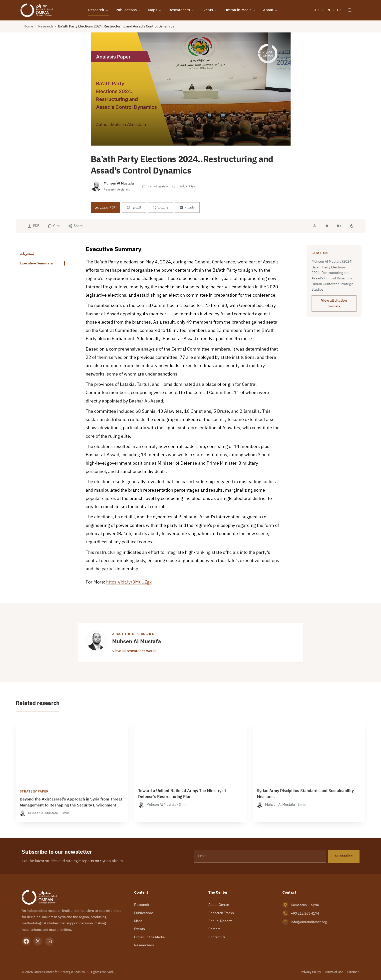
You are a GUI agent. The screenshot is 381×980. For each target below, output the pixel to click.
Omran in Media (241, 10)
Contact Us (217, 938)
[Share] (75, 226)
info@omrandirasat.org (309, 922)
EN (327, 10)
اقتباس (134, 208)
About (271, 10)
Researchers (183, 10)
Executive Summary (36, 264)
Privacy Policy (311, 972)
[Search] (350, 10)
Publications (129, 10)
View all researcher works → (137, 651)
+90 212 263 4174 (305, 914)
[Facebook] (26, 942)
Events (210, 10)
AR (316, 10)
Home (28, 27)
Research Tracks (221, 913)
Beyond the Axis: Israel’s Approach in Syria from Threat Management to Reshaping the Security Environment (71, 803)
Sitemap (353, 972)
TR (338, 10)
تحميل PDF (105, 208)
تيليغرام (187, 208)
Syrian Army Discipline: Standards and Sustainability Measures (305, 794)
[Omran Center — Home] (38, 10)
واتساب (160, 208)
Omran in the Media (149, 938)
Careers (214, 929)
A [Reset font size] (327, 226)
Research (99, 10)
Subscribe (344, 856)
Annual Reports (220, 921)
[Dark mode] (352, 226)
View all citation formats (334, 304)
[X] (38, 942)
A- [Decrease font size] (315, 226)
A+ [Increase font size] (339, 226)
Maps (156, 10)
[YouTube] (49, 942)
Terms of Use (334, 972)
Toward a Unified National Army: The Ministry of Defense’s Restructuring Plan (182, 794)
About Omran (219, 905)
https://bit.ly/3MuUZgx (129, 582)
